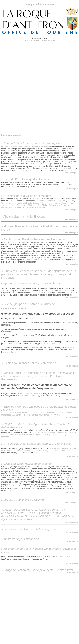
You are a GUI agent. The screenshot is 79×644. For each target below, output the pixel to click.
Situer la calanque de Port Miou (14, 413)
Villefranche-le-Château (56, 201)
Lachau (50, 203)
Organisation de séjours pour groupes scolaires (31, 283)
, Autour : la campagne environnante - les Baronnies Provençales (35, 206)
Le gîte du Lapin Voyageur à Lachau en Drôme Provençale (26, 146)
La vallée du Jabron (22, 451)
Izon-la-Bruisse (33, 203)
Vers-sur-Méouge (8, 203)
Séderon (71, 201)
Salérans (65, 203)
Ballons (43, 203)
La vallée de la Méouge (58, 448)
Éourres (57, 203)
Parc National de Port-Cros (31, 393)
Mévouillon (41, 201)
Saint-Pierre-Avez (20, 205)
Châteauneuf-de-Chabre (38, 205)
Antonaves (53, 205)
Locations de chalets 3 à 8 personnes (31, 435)
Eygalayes (21, 203)
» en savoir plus (71, 173)
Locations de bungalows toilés (47, 432)
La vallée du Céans (39, 451)
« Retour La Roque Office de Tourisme (39, 41)
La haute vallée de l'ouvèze (60, 451)
